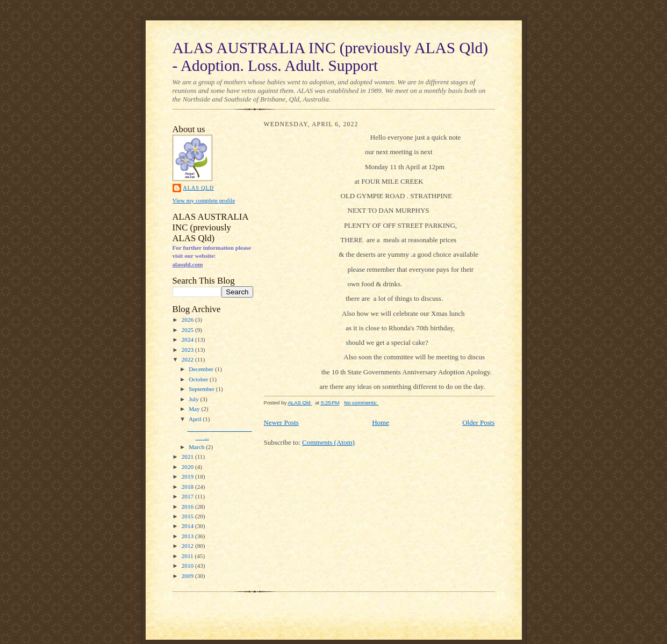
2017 (188, 496)
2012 (188, 546)
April (196, 419)
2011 (188, 556)
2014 (188, 526)
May (195, 409)
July (194, 399)
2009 (188, 576)
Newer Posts (281, 422)
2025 (188, 330)
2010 (188, 566)
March (197, 447)
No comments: (361, 403)
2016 (188, 506)
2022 (188, 359)
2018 (188, 487)
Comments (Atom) (328, 442)
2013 (188, 536)
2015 (188, 516)
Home (381, 422)
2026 (188, 320)
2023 (188, 350)
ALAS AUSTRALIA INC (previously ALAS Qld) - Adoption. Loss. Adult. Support (330, 57)
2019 (188, 476)
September (202, 389)
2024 (188, 339)
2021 (188, 457)
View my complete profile (204, 200)
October (199, 379)
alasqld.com (188, 264)
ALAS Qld (199, 188)
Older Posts (478, 422)
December (202, 369)
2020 (188, 467)
